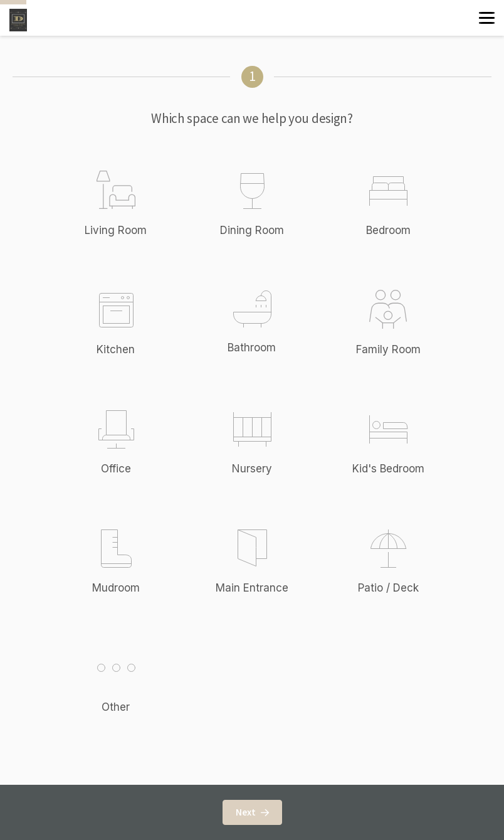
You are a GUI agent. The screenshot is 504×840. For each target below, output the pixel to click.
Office (116, 469)
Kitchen (116, 349)
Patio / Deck (388, 588)
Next (252, 812)
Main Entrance (252, 588)
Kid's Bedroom (388, 469)
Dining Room (252, 230)
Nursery (252, 469)
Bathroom (252, 348)
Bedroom (388, 230)
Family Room (388, 349)
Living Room (116, 230)
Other (129, 679)
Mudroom (116, 588)
